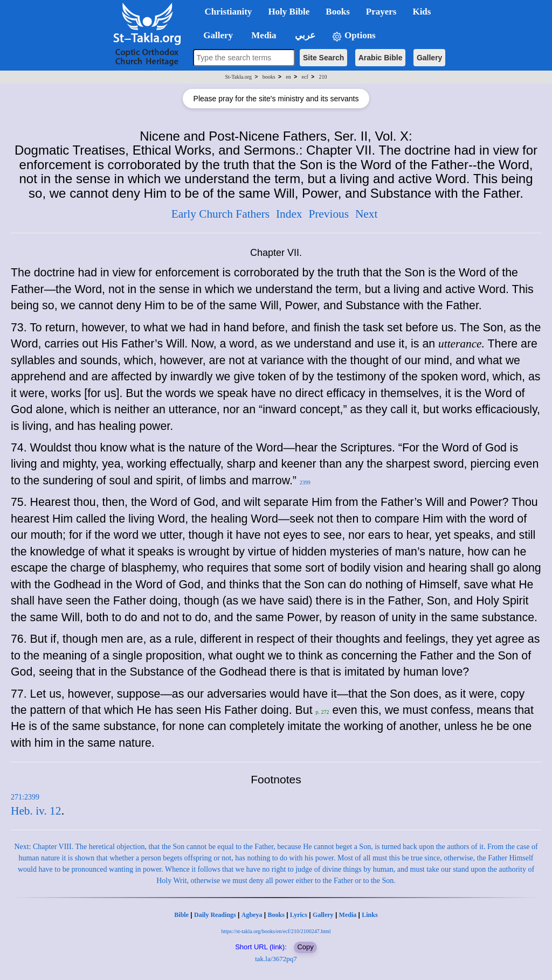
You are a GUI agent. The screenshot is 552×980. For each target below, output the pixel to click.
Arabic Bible (381, 58)
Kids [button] (422, 12)
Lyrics (299, 915)
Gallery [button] (215, 35)
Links (370, 915)
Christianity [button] (229, 12)
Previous (329, 214)
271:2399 (25, 797)
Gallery (429, 58)
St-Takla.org (239, 77)
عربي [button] (304, 35)
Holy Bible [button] (289, 12)
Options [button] (354, 36)
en (288, 77)
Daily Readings (215, 915)
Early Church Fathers (220, 214)
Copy (305, 947)
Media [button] (263, 35)
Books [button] (337, 12)
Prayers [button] (381, 12)
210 (323, 77)
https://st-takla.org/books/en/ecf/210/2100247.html (276, 931)
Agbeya (252, 915)
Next (366, 214)
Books (276, 915)
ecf (305, 77)
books (269, 77)
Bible (181, 915)
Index (289, 214)
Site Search (323, 58)
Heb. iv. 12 (36, 811)
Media (348, 915)
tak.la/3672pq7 (276, 959)
